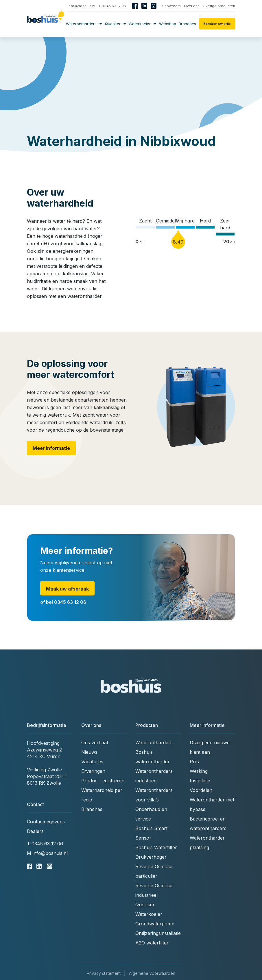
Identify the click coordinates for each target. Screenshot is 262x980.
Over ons (192, 6)
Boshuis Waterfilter (156, 847)
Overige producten (219, 6)
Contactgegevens (46, 822)
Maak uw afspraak (67, 589)
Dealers (35, 831)
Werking (199, 771)
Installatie (200, 781)
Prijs (194, 762)
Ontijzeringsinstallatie (158, 933)
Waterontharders (84, 24)
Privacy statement (104, 973)
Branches (187, 24)
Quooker (116, 24)
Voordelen (201, 790)
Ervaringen (93, 771)
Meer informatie (51, 448)
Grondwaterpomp (155, 924)
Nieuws (89, 752)
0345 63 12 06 (112, 6)
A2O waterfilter (152, 943)
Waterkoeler (142, 24)
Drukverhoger (151, 857)
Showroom (171, 6)
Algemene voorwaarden (152, 973)
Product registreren (103, 781)
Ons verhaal (95, 743)
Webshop (168, 24)
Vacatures (92, 762)
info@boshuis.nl (79, 6)
